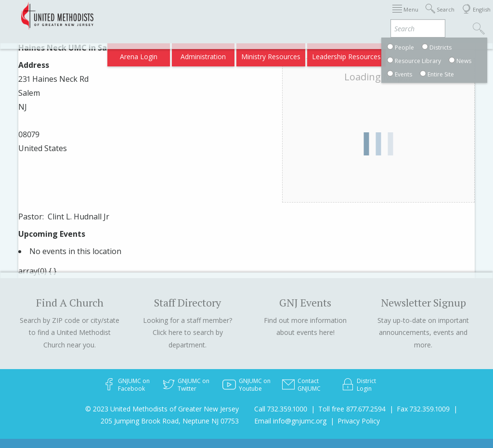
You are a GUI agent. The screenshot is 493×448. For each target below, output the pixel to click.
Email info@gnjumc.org (290, 421)
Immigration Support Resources (250, 16)
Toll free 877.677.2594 (352, 409)
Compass (410, 54)
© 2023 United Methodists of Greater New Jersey (162, 409)
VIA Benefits (368, 54)
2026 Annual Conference (153, 16)
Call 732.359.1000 (281, 409)
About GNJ (324, 16)
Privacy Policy (359, 421)
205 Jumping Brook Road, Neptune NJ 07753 (170, 421)
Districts (362, 16)
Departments (404, 16)
